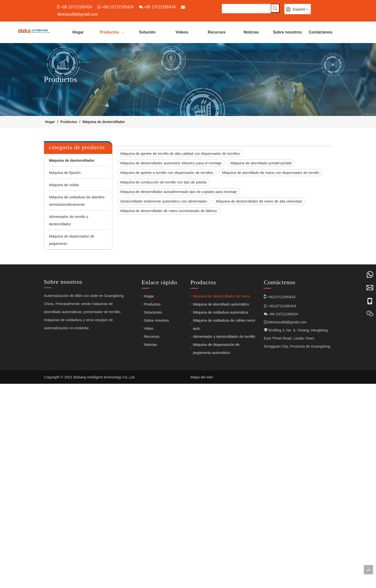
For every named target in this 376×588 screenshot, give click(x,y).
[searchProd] (246, 9)
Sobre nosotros (157, 514)
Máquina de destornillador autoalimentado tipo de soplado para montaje (179, 191)
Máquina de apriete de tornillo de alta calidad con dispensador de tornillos (180, 153)
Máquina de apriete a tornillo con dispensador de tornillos (167, 172)
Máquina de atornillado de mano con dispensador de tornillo (271, 172)
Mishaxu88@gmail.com (78, 14)
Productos (152, 498)
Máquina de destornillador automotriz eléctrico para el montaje (171, 163)
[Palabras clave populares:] (275, 8)
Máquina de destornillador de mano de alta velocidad (259, 201)
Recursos (152, 530)
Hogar (149, 490)
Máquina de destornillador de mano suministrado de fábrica (169, 210)
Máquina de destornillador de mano (222, 490)
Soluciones (153, 506)
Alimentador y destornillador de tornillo (224, 530)
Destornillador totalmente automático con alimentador (164, 201)
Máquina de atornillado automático (221, 498)
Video (149, 522)
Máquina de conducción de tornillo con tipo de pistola (164, 182)
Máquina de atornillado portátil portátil (261, 163)
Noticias (151, 538)
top (368, 570)
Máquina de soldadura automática (221, 506)
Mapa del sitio (202, 580)
